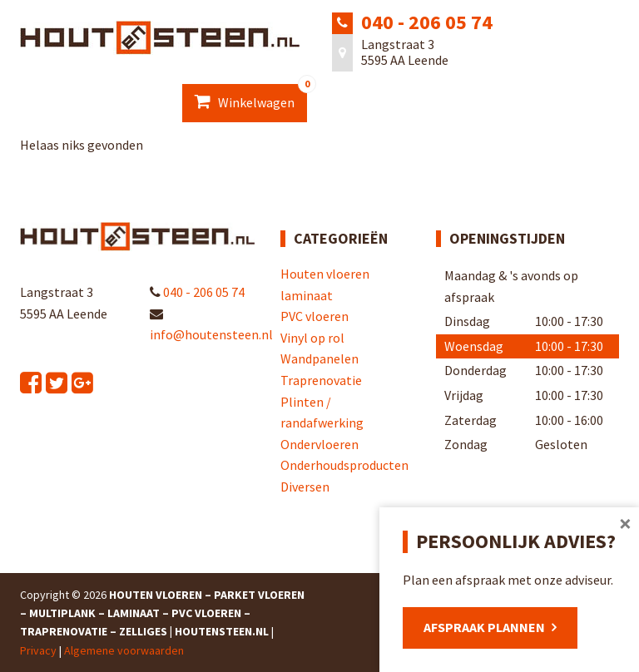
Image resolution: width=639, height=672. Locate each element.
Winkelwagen (251, 97)
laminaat (307, 295)
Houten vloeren (325, 274)
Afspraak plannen (484, 627)
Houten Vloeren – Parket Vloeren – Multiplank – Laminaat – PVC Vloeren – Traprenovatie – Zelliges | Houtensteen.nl (162, 613)
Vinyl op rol (312, 338)
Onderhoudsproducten (344, 465)
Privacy (38, 650)
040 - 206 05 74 (427, 22)
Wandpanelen (319, 358)
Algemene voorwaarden (124, 650)
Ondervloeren (319, 444)
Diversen (305, 487)
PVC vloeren (315, 316)
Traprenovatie (321, 380)
